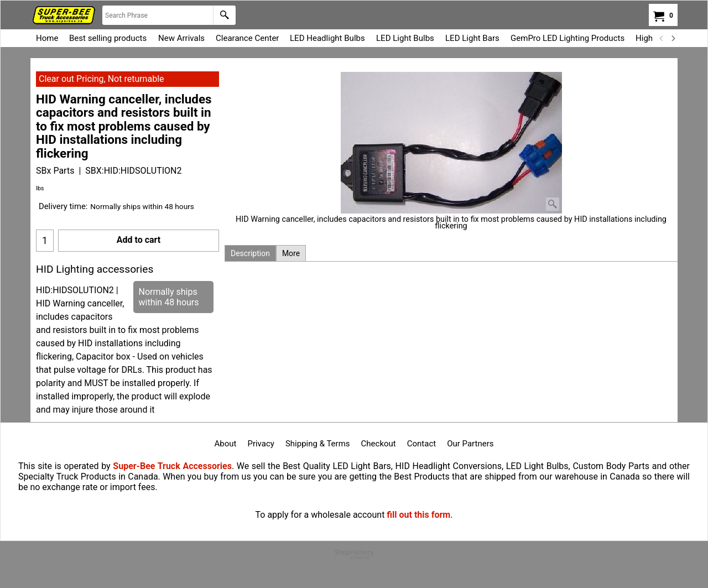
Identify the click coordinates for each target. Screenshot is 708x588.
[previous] (662, 38)
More (291, 253)
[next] (673, 38)
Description (250, 253)
